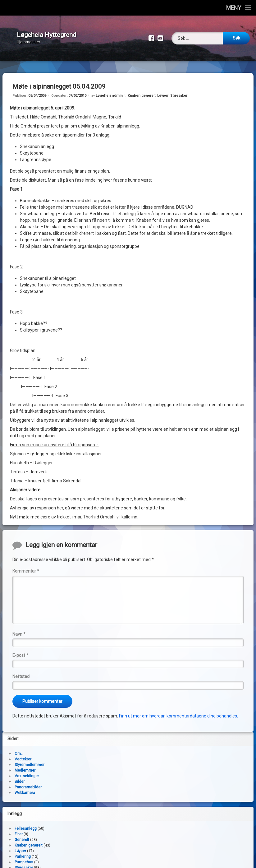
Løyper (163, 91)
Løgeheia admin (109, 91)
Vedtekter (23, 754)
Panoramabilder (28, 782)
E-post (20, 651)
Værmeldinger (27, 771)
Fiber (19, 829)
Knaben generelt (142, 91)
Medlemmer (25, 766)
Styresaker (179, 91)
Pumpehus (24, 857)
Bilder (20, 777)
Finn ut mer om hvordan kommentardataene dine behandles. (178, 711)
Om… (19, 749)
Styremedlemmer (30, 760)
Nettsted (21, 672)
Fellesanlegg (26, 824)
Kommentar (26, 566)
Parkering (23, 852)
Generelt (22, 835)
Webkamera (25, 788)
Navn (19, 629)
